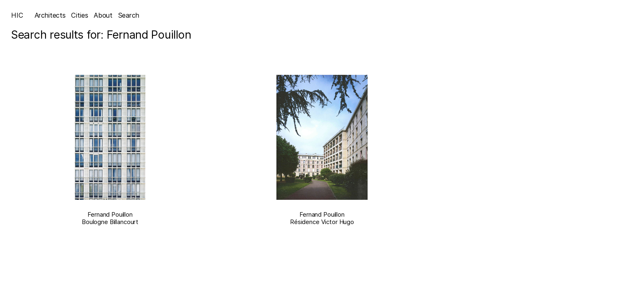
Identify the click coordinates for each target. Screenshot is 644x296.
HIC (17, 15)
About (103, 15)
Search (129, 15)
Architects (50, 15)
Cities (79, 15)
